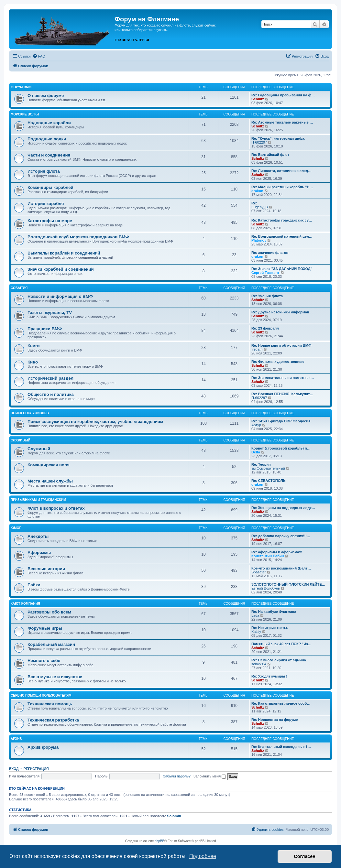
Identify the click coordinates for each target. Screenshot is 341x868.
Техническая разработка (53, 720)
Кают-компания (25, 604)
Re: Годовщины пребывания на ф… (283, 95)
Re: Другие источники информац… (282, 312)
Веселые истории (46, 569)
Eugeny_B (260, 207)
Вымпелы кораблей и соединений (64, 253)
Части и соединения (49, 155)
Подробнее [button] (203, 856)
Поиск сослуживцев (30, 413)
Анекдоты (38, 536)
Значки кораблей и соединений (61, 269)
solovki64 (259, 664)
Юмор (16, 528)
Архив (16, 739)
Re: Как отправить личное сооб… (281, 703)
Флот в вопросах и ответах (56, 508)
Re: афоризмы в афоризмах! (277, 552)
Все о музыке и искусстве (55, 677)
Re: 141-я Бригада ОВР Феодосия (281, 421)
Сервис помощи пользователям (41, 695)
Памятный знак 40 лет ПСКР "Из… (281, 644)
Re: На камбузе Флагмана (274, 612)
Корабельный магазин (51, 644)
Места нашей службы (50, 481)
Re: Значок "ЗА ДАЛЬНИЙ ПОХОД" (282, 269)
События (19, 288)
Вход (14, 769)
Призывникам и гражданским (38, 500)
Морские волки (25, 114)
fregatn (257, 349)
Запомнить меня (210, 776)
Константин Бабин (268, 556)
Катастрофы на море (50, 221)
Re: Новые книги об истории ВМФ (281, 345)
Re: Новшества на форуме (275, 720)
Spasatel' (259, 572)
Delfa (256, 452)
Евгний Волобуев (266, 588)
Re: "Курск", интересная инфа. (278, 138)
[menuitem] (39, 56)
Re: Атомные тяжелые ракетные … (282, 122)
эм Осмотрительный (268, 468)
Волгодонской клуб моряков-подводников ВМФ (78, 237)
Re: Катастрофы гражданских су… (282, 220)
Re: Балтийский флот (270, 155)
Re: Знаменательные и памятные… (283, 378)
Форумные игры (45, 628)
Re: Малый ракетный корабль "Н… (282, 187)
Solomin (174, 816)
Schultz (258, 99)
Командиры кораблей (50, 187)
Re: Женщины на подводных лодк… (283, 508)
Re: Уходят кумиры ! (269, 676)
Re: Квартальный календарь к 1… (281, 747)
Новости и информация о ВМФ (60, 296)
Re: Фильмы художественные (278, 362)
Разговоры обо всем (49, 612)
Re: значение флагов (270, 253)
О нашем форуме (46, 96)
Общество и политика (51, 394)
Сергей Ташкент (265, 273)
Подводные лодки (47, 139)
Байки (34, 585)
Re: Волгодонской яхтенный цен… (282, 236)
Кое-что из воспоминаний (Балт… (281, 568)
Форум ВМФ (21, 87)
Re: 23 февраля (265, 328)
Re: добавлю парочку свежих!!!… (281, 536)
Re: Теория (261, 464)
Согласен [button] (305, 856)
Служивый (21, 440)
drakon (257, 191)
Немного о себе (44, 661)
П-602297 (259, 142)
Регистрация (36, 769)
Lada (255, 615)
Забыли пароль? (177, 776)
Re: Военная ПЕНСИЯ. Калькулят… (282, 394)
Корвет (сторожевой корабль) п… (281, 448)
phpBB (159, 841)
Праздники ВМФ (45, 329)
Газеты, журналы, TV (50, 313)
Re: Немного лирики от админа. (279, 660)
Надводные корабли (49, 123)
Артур (256, 425)
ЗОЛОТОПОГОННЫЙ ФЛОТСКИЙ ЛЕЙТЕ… (288, 584)
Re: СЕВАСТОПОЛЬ (269, 481)
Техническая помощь (50, 704)
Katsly (256, 632)
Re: (254, 203)
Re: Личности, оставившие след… (281, 171)
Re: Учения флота (267, 296)
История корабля (46, 204)
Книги (34, 346)
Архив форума (43, 747)
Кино (33, 362)
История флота (44, 171)
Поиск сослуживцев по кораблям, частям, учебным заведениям (95, 422)
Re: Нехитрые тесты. (270, 628)
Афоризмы (39, 553)
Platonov (259, 240)
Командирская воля (49, 465)
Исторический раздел (50, 378)
